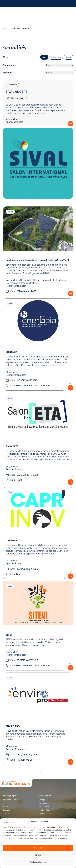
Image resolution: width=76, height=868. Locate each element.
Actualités (7, 814)
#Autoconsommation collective (21, 283)
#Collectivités (26, 280)
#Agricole (63, 280)
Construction (44, 803)
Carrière (6, 807)
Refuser (38, 855)
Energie (42, 800)
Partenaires (8, 810)
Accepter (38, 848)
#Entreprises (39, 280)
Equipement (44, 807)
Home (5, 28)
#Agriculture (12, 119)
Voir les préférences (38, 862)
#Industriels (52, 280)
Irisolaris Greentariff (47, 814)
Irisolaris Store (44, 810)
